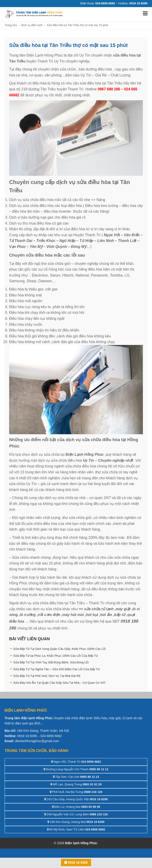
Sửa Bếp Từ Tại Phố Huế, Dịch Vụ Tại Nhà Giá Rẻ (47, 676)
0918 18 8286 (76, 863)
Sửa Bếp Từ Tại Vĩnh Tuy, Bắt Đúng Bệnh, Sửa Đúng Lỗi (51, 662)
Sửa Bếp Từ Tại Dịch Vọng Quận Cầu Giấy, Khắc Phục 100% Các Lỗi (59, 649)
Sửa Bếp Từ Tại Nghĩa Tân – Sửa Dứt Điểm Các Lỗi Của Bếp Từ (56, 669)
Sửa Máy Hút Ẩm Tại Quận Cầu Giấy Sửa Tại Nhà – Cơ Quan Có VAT (59, 683)
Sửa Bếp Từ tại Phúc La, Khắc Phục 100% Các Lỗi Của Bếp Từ (56, 656)
